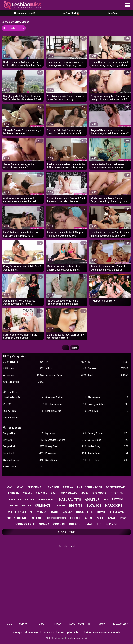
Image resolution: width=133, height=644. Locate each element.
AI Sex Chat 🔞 (71, 13)
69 (108, 362)
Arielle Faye (108, 453)
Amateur (108, 369)
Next (74, 348)
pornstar (42, 512)
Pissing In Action (108, 404)
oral (54, 493)
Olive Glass (108, 460)
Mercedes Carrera (66, 440)
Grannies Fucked (66, 398)
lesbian (14, 493)
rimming (68, 487)
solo (85, 493)
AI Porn (66, 369)
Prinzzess (66, 453)
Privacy (57, 624)
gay (10, 487)
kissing (14, 506)
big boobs (15, 499)
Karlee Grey (108, 447)
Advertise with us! (80, 624)
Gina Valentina (23, 460)
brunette (84, 512)
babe (55, 512)
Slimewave (108, 398)
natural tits (70, 499)
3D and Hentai (23, 362)
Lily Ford (23, 440)
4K (66, 362)
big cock (99, 493)
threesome (117, 512)
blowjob (94, 506)
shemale (44, 524)
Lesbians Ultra (23, 418)
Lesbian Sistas (66, 411)
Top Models (14, 428)
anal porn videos (89, 487)
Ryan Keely (66, 460)
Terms (41, 624)
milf (100, 518)
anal (112, 518)
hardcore (114, 506)
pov (123, 518)
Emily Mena (23, 467)
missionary (69, 493)
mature (26, 506)
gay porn (41, 493)
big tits (76, 506)
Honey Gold (66, 447)
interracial (47, 500)
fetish (75, 518)
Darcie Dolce (108, 440)
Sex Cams (113, 13)
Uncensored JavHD (25, 13)
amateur (92, 499)
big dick (117, 493)
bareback (36, 518)
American (23, 375)
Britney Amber (108, 433)
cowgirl (59, 524)
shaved (101, 512)
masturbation (20, 512)
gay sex (67, 512)
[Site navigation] (128, 5)
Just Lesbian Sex (23, 398)
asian (20, 487)
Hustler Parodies (66, 404)
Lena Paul (23, 453)
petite (29, 500)
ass (106, 499)
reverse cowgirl (56, 518)
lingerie (60, 506)
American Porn (66, 375)
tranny (28, 493)
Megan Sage (23, 433)
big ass (75, 524)
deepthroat (115, 487)
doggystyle (25, 524)
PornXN (23, 404)
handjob (52, 487)
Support (24, 624)
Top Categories (16, 356)
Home (8, 624)
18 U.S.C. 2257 (120, 624)
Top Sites (13, 392)
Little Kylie (108, 411)
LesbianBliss (63, 638)
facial (88, 518)
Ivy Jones (66, 433)
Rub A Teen (23, 411)
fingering (34, 487)
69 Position (23, 369)
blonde (111, 524)
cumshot (43, 506)
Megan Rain (23, 447)
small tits (93, 524)
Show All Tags (67, 532)
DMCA (102, 624)
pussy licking (16, 518)
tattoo (117, 499)
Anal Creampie (23, 382)
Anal (108, 375)
